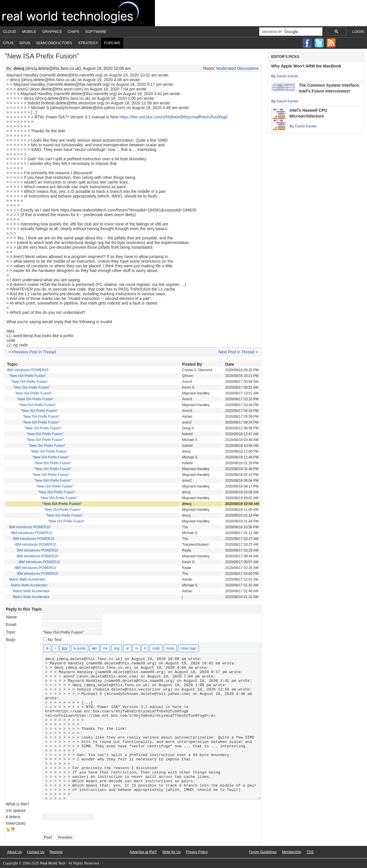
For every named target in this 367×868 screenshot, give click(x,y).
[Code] (156, 648)
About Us (14, 852)
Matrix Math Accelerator (27, 579)
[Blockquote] (80, 648)
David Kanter (288, 76)
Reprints (56, 852)
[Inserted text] (105, 648)
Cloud (10, 32)
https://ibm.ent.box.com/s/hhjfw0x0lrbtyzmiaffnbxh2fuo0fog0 (173, 117)
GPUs (25, 43)
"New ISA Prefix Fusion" (28, 376)
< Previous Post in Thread (32, 352)
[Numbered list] (136, 648)
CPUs (8, 43)
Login (358, 32)
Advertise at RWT (143, 852)
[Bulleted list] (127, 648)
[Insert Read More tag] (170, 648)
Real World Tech (77, 13)
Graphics (52, 32)
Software (96, 32)
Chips (74, 32)
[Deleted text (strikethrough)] (94, 648)
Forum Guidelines (263, 852)
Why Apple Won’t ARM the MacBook (306, 66)
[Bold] (47, 648)
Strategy (88, 43)
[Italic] (55, 648)
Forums (112, 43)
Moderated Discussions (238, 68)
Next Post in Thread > (238, 352)
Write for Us (171, 852)
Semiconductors (54, 43)
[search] (290, 32)
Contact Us (36, 852)
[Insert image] (117, 648)
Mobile (29, 32)
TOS (310, 852)
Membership (292, 852)
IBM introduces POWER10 (28, 370)
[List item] (145, 648)
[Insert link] (65, 648)
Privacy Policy (197, 852)
